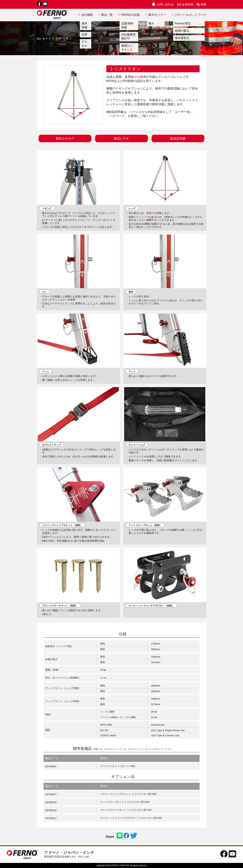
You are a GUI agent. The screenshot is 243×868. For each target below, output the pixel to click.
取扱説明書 (178, 138)
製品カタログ (65, 138)
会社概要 (86, 15)
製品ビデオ (121, 138)
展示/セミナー (156, 15)
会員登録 (185, 4)
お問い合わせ (163, 4)
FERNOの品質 (129, 15)
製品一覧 (105, 15)
